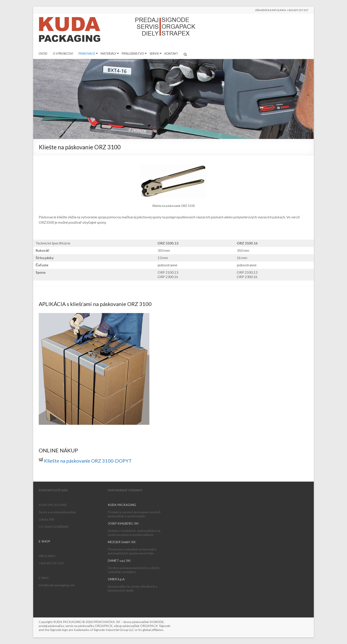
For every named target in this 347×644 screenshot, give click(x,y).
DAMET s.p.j (116, 560)
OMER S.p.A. (117, 579)
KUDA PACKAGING (122, 505)
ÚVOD (43, 54)
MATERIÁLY (108, 54)
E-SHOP (44, 541)
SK (136, 523)
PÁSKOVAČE (87, 54)
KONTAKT (171, 54)
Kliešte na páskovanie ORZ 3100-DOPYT (85, 461)
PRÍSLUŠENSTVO (133, 54)
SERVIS (154, 54)
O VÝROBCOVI (63, 54)
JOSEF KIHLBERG (120, 523)
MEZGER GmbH (119, 542)
